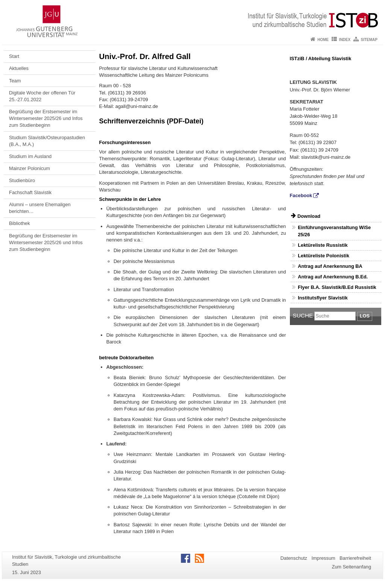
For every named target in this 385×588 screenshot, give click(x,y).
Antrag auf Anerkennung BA (330, 266)
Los (365, 316)
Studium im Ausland (30, 156)
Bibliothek (20, 223)
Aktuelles (19, 68)
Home (323, 40)
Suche (303, 315)
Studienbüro (22, 180)
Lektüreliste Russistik (323, 245)
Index (345, 40)
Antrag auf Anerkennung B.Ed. (333, 277)
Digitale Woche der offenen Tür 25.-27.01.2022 (42, 96)
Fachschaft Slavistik (30, 192)
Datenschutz (294, 558)
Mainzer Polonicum (30, 168)
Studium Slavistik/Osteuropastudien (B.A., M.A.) (47, 141)
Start (14, 56)
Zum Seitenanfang (351, 567)
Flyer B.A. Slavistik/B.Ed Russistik (337, 287)
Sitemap (369, 40)
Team (15, 81)
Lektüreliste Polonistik (324, 256)
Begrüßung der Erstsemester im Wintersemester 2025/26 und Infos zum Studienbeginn (46, 119)
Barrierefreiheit (355, 558)
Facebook (301, 195)
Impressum (323, 558)
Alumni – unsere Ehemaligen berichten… (40, 208)
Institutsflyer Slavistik (323, 298)
